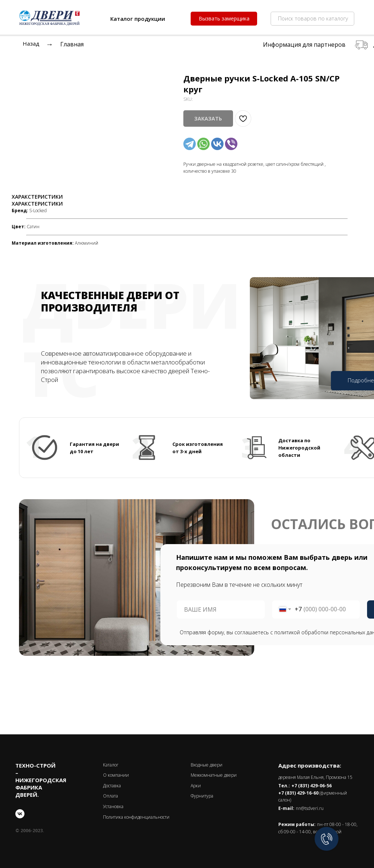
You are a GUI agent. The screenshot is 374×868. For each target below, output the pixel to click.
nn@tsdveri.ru (310, 808)
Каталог (111, 765)
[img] (98, 18)
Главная (72, 44)
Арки (196, 786)
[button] (224, 19)
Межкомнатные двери (214, 775)
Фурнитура (202, 796)
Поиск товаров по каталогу (313, 18)
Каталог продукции (138, 19)
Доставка (112, 786)
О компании (116, 775)
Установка (113, 806)
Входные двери (207, 765)
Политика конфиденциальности (136, 817)
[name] (221, 609)
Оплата (110, 796)
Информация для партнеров (304, 45)
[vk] (20, 814)
